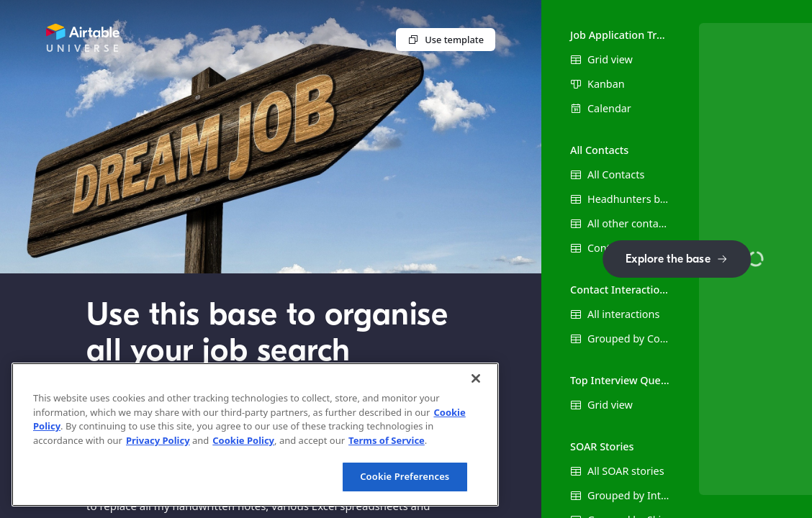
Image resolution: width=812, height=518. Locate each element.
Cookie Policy (243, 440)
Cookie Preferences (405, 476)
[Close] (476, 378)
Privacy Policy (158, 440)
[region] (255, 435)
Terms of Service (387, 440)
